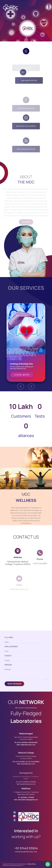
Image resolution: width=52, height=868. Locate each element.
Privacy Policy (32, 864)
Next (31, 386)
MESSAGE (8, 665)
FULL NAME (9, 637)
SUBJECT (8, 656)
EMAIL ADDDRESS (11, 646)
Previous (21, 386)
